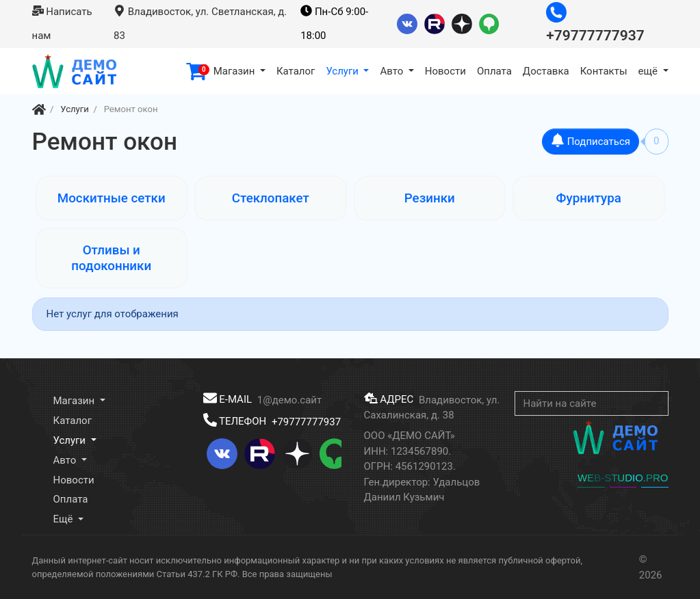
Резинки (430, 198)
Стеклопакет (271, 198)
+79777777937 (306, 421)
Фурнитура (589, 198)
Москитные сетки (112, 198)
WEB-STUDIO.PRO (623, 478)
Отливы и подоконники (111, 258)
